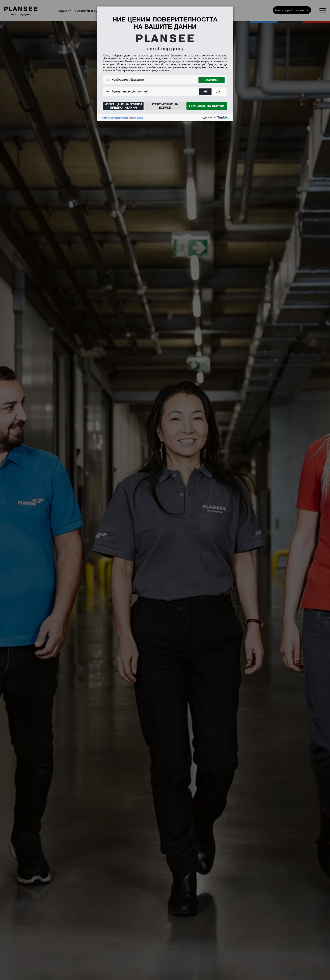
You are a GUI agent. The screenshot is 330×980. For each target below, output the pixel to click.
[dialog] (165, 64)
